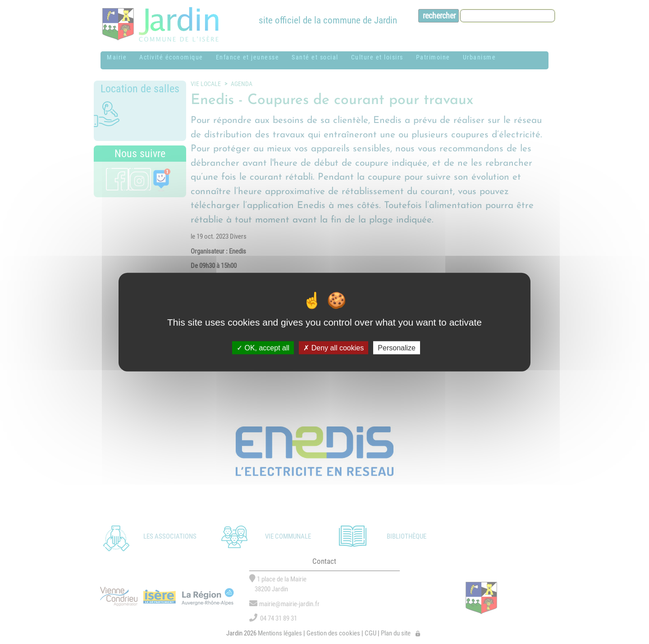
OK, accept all (263, 347)
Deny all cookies (334, 347)
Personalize (397, 347)
